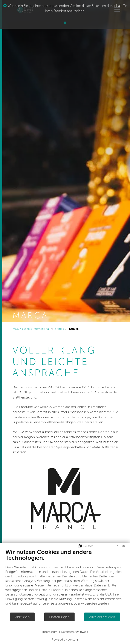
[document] (65, 580)
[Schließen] (124, 546)
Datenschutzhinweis (74, 632)
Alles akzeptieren (102, 617)
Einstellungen (59, 617)
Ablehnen (22, 617)
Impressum (50, 632)
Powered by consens (65, 640)
